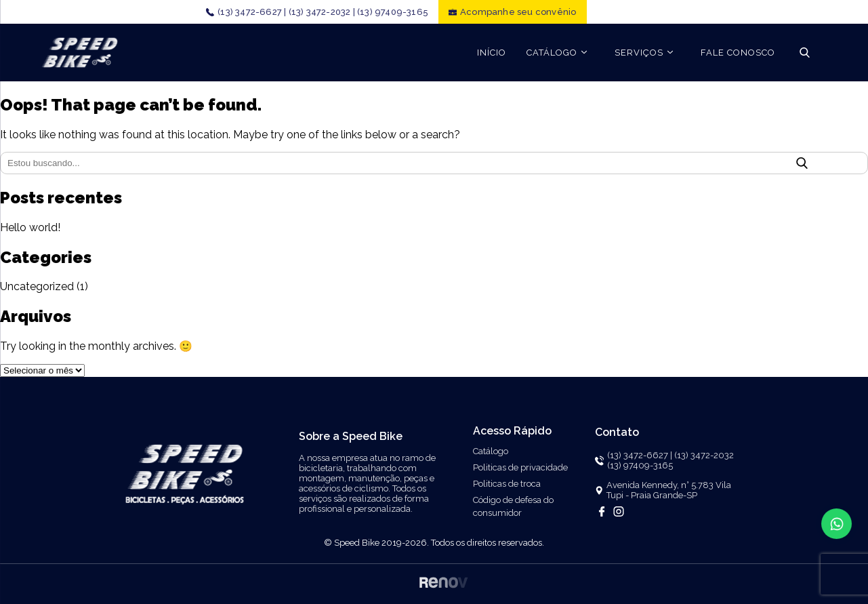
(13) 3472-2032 (704, 455)
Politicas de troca (507, 484)
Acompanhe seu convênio (518, 12)
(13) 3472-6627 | (252, 12)
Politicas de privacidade (520, 467)
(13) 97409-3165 (393, 12)
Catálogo (491, 451)
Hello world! (30, 227)
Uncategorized (37, 286)
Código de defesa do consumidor (513, 506)
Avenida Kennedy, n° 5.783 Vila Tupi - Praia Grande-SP (669, 490)
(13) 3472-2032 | (322, 12)
